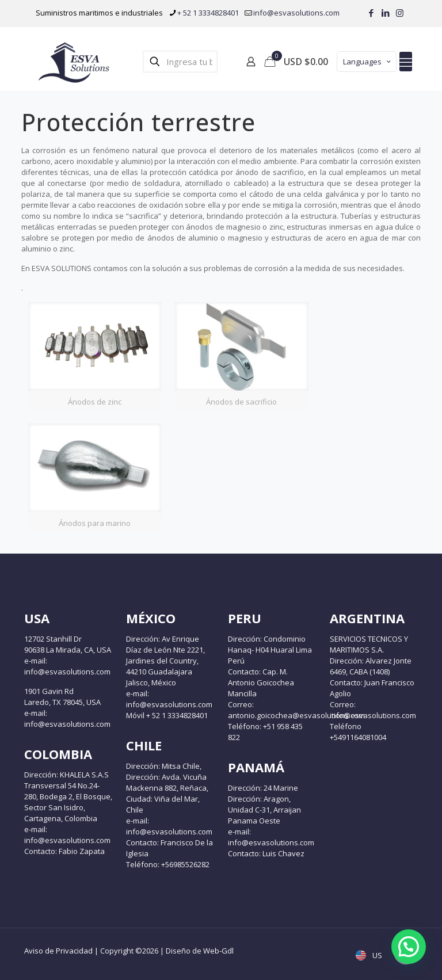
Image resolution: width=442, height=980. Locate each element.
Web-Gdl (218, 951)
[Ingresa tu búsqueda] (180, 62)
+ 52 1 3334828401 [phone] (208, 13)
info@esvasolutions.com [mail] (296, 13)
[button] (409, 947)
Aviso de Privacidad (58, 951)
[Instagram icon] (400, 13)
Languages (368, 62)
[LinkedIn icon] (385, 13)
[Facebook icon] (371, 13)
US (370, 955)
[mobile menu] (406, 62)
